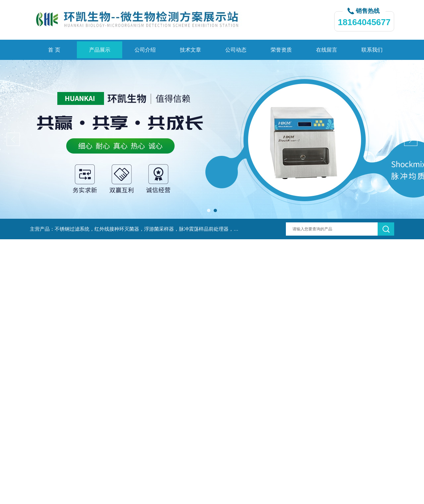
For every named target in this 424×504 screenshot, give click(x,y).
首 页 (54, 50)
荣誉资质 (281, 50)
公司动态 (236, 50)
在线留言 (327, 50)
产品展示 (100, 50)
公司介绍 (145, 50)
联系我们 (372, 50)
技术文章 (190, 50)
